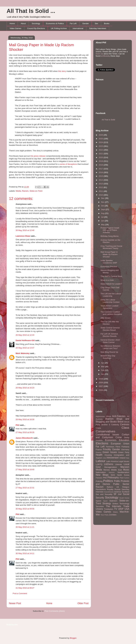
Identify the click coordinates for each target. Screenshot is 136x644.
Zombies (113, 515)
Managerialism (111, 467)
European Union (120, 444)
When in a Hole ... (108, 280)
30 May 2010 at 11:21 (25, 527)
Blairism (109, 419)
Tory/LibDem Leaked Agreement (109, 307)
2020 (101, 157)
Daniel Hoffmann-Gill (25, 340)
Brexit (121, 422)
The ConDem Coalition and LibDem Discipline (111, 313)
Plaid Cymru (125, 478)
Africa (108, 416)
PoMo (117, 481)
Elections (102, 443)
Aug (103, 213)
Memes (107, 470)
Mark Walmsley (23, 353)
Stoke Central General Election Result (110, 329)
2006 (101, 390)
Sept (103, 209)
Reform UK (113, 487)
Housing (108, 455)
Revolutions (101, 489)
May (103, 225)
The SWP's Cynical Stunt (111, 276)
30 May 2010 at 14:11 (25, 553)
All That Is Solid (108, 120)
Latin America (112, 461)
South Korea (124, 498)
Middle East (116, 470)
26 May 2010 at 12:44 (25, 335)
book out (100, 54)
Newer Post (15, 603)
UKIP (121, 509)
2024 (101, 142)
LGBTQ (99, 464)
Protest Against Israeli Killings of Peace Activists (110, 230)
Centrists (125, 424)
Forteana (125, 447)
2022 (101, 150)
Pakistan (99, 478)
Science (118, 492)
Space (99, 501)
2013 (101, 184)
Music (126, 470)
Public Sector (121, 484)
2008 (101, 383)
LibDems (109, 464)
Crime (119, 437)
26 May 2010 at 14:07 (25, 348)
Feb (103, 370)
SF (115, 494)
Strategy (107, 503)
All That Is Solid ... (31, 11)
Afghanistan (100, 416)
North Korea (123, 475)
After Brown (106, 318)
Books (107, 23)
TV (116, 509)
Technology (124, 504)
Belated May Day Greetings (108, 357)
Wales (116, 512)
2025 (101, 139)
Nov (103, 202)
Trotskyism (109, 509)
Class (125, 428)
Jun (103, 221)
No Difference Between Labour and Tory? (110, 347)
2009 (101, 379)
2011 (101, 191)
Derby (127, 438)
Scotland (126, 492)
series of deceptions (69, 164)
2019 (101, 161)
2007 (101, 386)
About (23, 23)
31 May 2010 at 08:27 (25, 588)
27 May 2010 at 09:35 (25, 432)
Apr (103, 363)
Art (128, 416)
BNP (108, 422)
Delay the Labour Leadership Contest (110, 301)
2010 (101, 195)
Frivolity (107, 449)
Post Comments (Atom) (55, 611)
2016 (101, 172)
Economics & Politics (55, 23)
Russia (117, 489)
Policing (99, 481)
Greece (99, 452)
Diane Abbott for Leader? (111, 284)
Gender (86, 23)
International (78, 28)
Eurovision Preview (109, 267)
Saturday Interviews (98, 28)
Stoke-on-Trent (36, 191)
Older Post (83, 603)
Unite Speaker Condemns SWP (109, 262)
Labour (101, 461)
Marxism (125, 467)
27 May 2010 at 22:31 (25, 488)
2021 (101, 154)
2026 (101, 135)
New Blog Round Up (109, 352)
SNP (120, 494)
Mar (103, 367)
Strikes (115, 504)
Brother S (106, 425)
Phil (18, 425)
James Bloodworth (24, 438)
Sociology (36, 23)
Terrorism (100, 506)
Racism (25, 191)
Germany (125, 450)
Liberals (118, 464)
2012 (101, 187)
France (99, 450)
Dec (103, 198)
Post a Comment (20, 593)
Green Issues (110, 452)
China (98, 428)
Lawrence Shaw (23, 236)
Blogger (73, 638)
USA (127, 509)
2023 (101, 146)
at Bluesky (106, 56)
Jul (102, 217)
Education (124, 440)
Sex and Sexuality (104, 494)
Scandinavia (109, 492)
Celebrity (115, 425)
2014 (101, 180)
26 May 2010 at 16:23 (25, 388)
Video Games (15, 28)
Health (99, 455)
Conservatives (106, 431)
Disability (99, 440)
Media (18, 191)
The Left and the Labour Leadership (111, 295)
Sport (105, 501)
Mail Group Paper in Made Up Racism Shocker (109, 254)
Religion (126, 487)
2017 (101, 169)
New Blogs (102, 475)
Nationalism (101, 472)
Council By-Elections (36, 28)
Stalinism (113, 501)
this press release (38, 156)
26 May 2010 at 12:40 (25, 230)
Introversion (113, 458)
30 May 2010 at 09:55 (25, 509)
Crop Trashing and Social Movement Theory (111, 247)
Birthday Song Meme (110, 236)
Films (118, 447)
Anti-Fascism (119, 416)
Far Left (73, 23)
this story (62, 71)
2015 (101, 176)
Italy (128, 458)
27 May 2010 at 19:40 (25, 470)
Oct (103, 206)
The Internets (113, 506)
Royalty (110, 489)
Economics (111, 440)
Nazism (112, 472)
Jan (103, 374)
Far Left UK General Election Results (109, 335)
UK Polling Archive (59, 28)
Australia (99, 419)
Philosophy (113, 478)
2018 (101, 165)
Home (12, 23)
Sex (96, 23)
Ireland (123, 458)
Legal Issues (124, 461)
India (104, 458)
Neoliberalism (123, 472)
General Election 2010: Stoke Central (110, 341)
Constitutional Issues (108, 435)
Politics (108, 481)
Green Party (124, 452)
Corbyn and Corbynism (113, 436)
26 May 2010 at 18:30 (25, 419)
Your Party (105, 515)
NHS (113, 475)
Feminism (110, 447)
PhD (105, 478)
